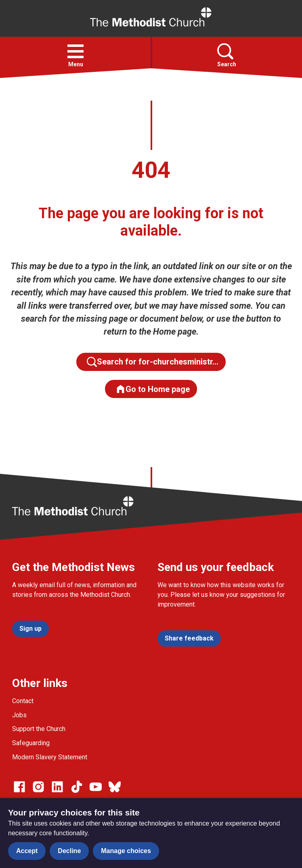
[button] (75, 51)
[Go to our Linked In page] (57, 787)
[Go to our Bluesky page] (115, 787)
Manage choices (126, 851)
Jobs (19, 715)
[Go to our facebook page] (19, 787)
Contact (23, 701)
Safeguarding (31, 743)
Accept (27, 851)
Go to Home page (153, 389)
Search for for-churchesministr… (153, 362)
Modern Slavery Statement (50, 757)
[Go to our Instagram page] (38, 787)
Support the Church (39, 729)
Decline (69, 851)
